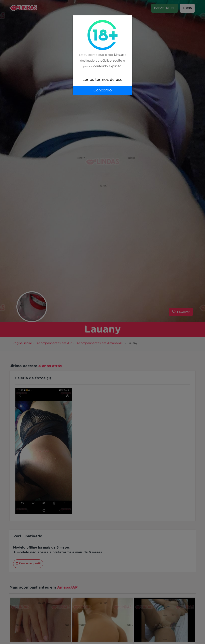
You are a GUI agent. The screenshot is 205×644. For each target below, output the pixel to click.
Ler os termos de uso (102, 80)
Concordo (102, 90)
